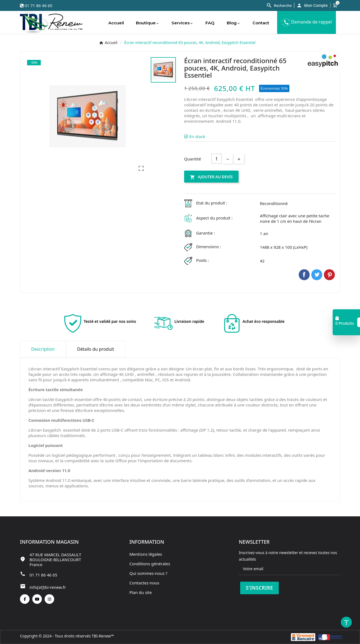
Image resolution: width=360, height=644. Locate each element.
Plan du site (141, 592)
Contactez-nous (144, 583)
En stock (195, 136)
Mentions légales (146, 554)
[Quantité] (217, 159)
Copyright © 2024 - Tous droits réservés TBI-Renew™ (67, 636)
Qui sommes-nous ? (148, 573)
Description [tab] (43, 349)
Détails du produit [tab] (96, 349)
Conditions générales (150, 564)
